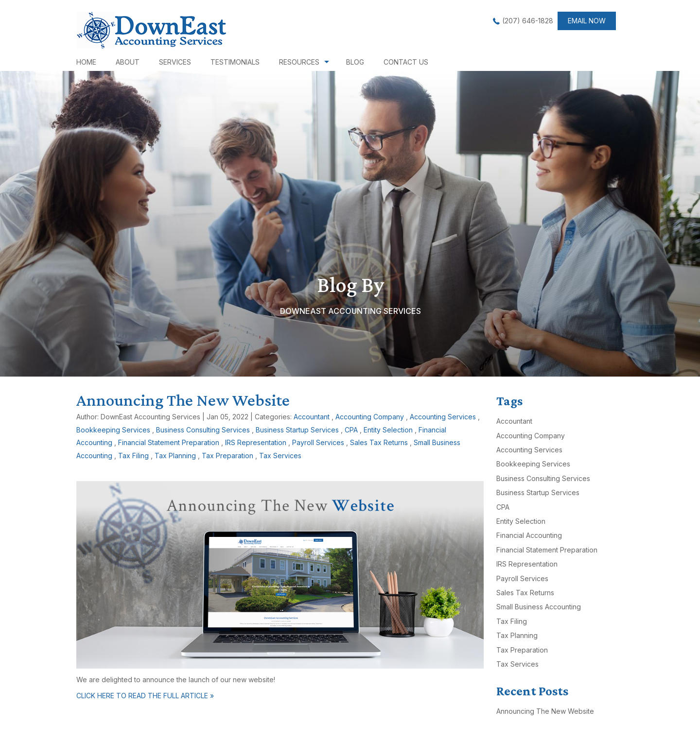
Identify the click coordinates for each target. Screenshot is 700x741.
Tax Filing (133, 456)
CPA (351, 430)
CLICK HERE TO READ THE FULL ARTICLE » (145, 696)
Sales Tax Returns (379, 442)
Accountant (312, 417)
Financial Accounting (529, 535)
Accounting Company (370, 417)
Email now (587, 21)
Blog (355, 62)
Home (86, 62)
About (128, 62)
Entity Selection (388, 430)
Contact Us (406, 62)
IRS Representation (256, 442)
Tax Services (280, 456)
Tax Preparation (227, 456)
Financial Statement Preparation (169, 442)
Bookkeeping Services (113, 430)
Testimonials (235, 62)
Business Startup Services (297, 430)
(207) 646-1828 (528, 21)
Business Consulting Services (203, 430)
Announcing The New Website (183, 400)
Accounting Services (443, 417)
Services (175, 62)
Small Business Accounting (539, 607)
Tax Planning (175, 456)
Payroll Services (318, 442)
